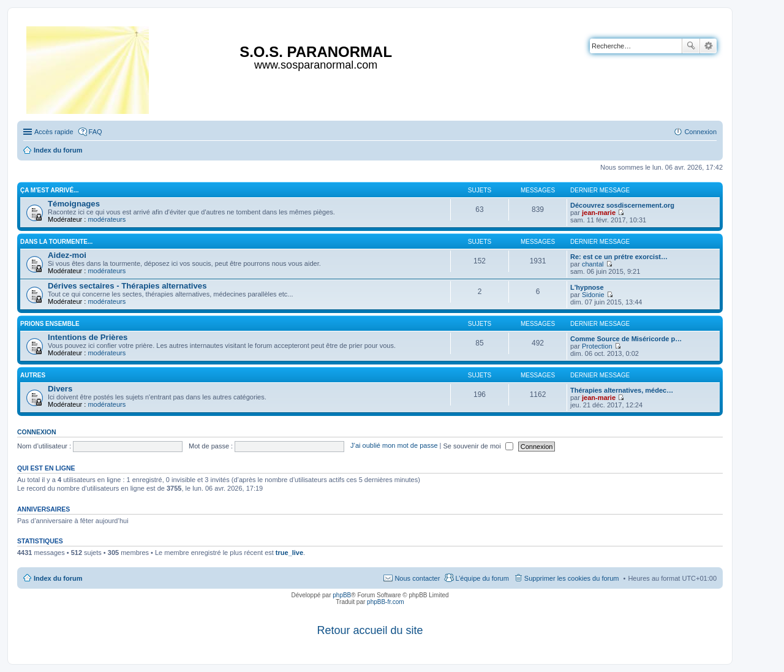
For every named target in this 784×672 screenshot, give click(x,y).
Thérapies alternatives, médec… (622, 390)
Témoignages (74, 204)
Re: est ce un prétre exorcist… (619, 257)
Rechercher (691, 46)
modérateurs (107, 219)
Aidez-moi (67, 255)
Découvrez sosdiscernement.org (622, 205)
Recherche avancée (708, 46)
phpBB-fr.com (386, 602)
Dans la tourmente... (56, 242)
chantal (593, 264)
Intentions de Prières (88, 337)
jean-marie (599, 213)
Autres (33, 375)
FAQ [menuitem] (96, 132)
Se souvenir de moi (478, 446)
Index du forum (58, 578)
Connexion (37, 432)
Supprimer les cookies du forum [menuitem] (572, 578)
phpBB (342, 595)
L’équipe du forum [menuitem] (482, 578)
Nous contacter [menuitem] (417, 578)
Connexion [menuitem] (700, 132)
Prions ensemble (50, 324)
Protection (597, 346)
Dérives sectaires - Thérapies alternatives (127, 286)
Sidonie (593, 295)
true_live (289, 553)
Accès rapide (54, 132)
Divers (60, 389)
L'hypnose (587, 287)
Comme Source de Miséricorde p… (626, 339)
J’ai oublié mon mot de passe (394, 446)
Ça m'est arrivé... (50, 190)
